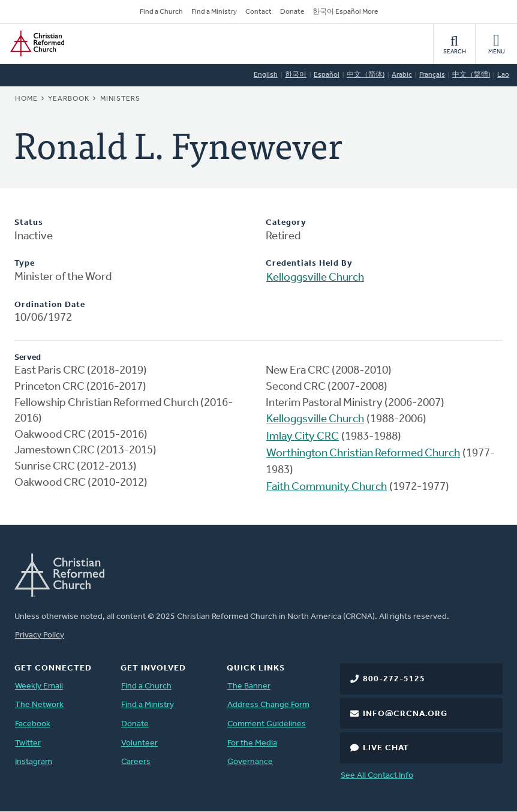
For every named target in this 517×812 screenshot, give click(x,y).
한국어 (296, 75)
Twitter (28, 743)
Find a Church (161, 12)
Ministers (120, 99)
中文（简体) (366, 75)
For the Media (252, 743)
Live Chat (386, 748)
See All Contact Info (377, 776)
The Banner (249, 686)
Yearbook (69, 99)
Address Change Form (268, 705)
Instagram (34, 762)
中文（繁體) (471, 75)
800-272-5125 (394, 679)
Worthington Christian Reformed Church (363, 454)
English (266, 75)
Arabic (402, 75)
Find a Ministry (214, 12)
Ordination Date (50, 305)
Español (327, 75)
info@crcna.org (405, 714)
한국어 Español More (345, 12)
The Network (39, 705)
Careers (136, 762)
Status (29, 223)
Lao (503, 75)
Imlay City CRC (303, 437)
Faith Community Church (327, 487)
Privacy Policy (40, 635)
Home (26, 99)
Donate (292, 12)
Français (432, 75)
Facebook (33, 724)
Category (286, 223)
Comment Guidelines (267, 724)
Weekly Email (39, 686)
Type (25, 264)
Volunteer (139, 743)
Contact (258, 12)
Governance (250, 762)
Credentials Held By (309, 264)
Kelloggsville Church (315, 278)
